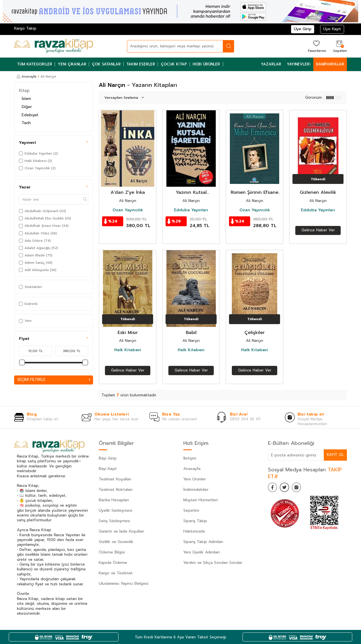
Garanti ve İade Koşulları (121, 531)
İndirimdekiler (196, 490)
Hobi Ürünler (206, 64)
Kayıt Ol (335, 455)
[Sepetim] (339, 46)
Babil (191, 333)
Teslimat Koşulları (115, 479)
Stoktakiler (31, 287)
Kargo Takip (25, 28)
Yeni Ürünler (195, 479)
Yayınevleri (299, 64)
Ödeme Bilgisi (112, 552)
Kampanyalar (330, 64)
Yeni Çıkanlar (72, 64)
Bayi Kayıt (108, 469)
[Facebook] (274, 488)
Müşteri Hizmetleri (201, 500)
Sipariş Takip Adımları (203, 542)
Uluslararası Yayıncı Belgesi (124, 583)
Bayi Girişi (108, 458)
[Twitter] (288, 488)
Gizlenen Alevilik (318, 193)
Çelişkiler (255, 333)
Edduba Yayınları (191, 210)
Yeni (25, 321)
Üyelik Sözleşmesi (115, 510)
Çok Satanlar (106, 64)
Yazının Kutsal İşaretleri (191, 193)
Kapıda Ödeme (113, 563)
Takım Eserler (141, 64)
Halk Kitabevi (128, 350)
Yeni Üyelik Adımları (202, 552)
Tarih (26, 123)
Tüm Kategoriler (35, 64)
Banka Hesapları (114, 500)
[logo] (54, 46)
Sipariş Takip (195, 521)
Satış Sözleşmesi (114, 521)
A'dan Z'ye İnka (128, 193)
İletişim (190, 458)
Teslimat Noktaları (116, 490)
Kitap (24, 91)
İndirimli (28, 304)
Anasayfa (27, 76)
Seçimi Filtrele (54, 380)
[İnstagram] (302, 488)
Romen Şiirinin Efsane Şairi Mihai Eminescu (255, 193)
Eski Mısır (128, 333)
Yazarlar (271, 64)
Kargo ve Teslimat (116, 573)
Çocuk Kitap (174, 64)
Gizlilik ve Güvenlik (116, 542)
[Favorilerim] (316, 46)
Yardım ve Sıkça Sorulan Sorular (213, 563)
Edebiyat (30, 115)
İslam (26, 99)
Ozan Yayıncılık (128, 210)
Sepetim (191, 510)
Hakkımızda (194, 531)
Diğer (27, 107)
